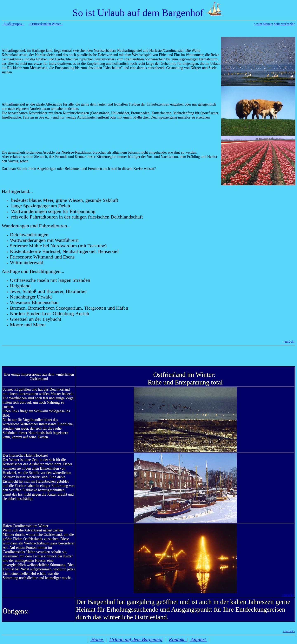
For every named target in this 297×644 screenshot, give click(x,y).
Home (97, 639)
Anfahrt (198, 639)
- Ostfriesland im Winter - (46, 24)
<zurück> (289, 341)
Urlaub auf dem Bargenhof (136, 639)
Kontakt (178, 639)
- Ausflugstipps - (13, 24)
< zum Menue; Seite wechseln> (275, 24)
